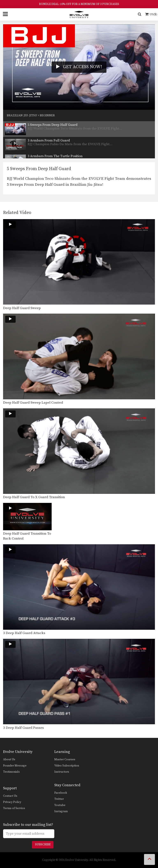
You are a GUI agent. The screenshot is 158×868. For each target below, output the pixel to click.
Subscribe (43, 845)
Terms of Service (14, 808)
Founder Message (15, 766)
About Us (9, 759)
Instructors (62, 772)
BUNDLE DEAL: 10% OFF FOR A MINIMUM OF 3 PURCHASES (79, 4)
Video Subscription (67, 766)
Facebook (61, 793)
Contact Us (10, 796)
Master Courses (65, 759)
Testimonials (11, 772)
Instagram (61, 811)
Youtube (60, 805)
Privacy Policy (12, 802)
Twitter (59, 799)
